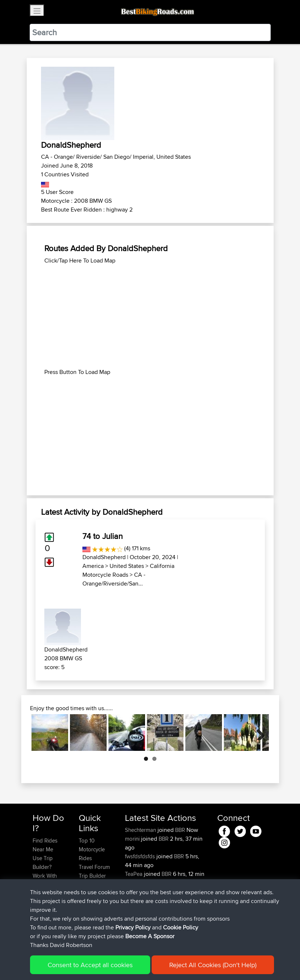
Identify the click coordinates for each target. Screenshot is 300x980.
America (93, 566)
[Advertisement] (150, 316)
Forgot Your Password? (47, 898)
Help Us (88, 902)
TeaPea (134, 874)
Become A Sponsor (45, 915)
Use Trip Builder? (43, 862)
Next (258, 733)
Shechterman (141, 830)
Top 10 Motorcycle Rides (92, 849)
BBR (180, 830)
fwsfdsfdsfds (141, 856)
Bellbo (133, 891)
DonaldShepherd (104, 557)
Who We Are (94, 884)
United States (127, 566)
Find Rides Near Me (45, 845)
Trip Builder (92, 876)
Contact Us (92, 893)
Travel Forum (94, 867)
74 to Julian (103, 536)
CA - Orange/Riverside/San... (114, 579)
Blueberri (136, 909)
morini (133, 839)
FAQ (38, 928)
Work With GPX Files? (45, 880)
